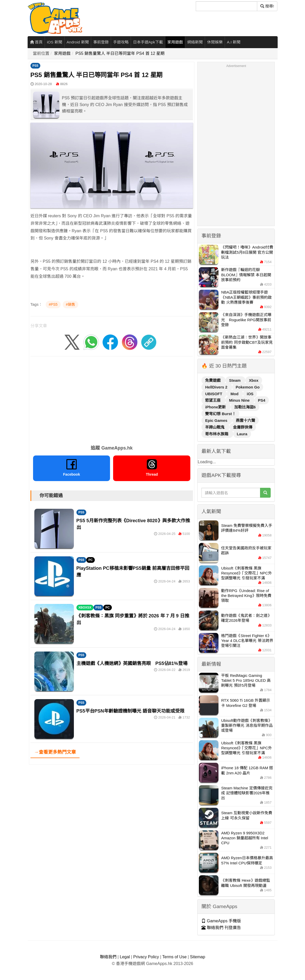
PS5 (36, 66)
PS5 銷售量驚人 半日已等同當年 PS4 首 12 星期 (120, 53)
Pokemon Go (248, 387)
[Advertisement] (112, 399)
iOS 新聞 (55, 42)
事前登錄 (101, 42)
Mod (235, 394)
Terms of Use (174, 957)
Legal (125, 957)
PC (91, 560)
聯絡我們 (108, 957)
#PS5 (53, 304)
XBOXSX (85, 608)
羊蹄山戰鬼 (215, 427)
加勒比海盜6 (245, 407)
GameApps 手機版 (221, 921)
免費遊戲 (213, 380)
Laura (242, 434)
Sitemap (198, 957)
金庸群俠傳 (243, 427)
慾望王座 (213, 400)
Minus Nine (240, 400)
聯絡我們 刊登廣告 (221, 928)
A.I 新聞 (234, 42)
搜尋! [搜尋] (267, 6)
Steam (235, 380)
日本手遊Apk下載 (148, 42)
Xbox (254, 380)
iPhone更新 (216, 407)
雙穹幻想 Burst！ (220, 414)
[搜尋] (226, 6)
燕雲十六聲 (245, 420)
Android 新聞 (78, 42)
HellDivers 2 (217, 387)
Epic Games (217, 420)
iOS (250, 394)
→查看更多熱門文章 (55, 752)
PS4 (262, 400)
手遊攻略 (121, 42)
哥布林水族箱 (217, 434)
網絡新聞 (195, 42)
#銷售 (71, 304)
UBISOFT (214, 394)
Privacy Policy (146, 957)
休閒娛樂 (215, 42)
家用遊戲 (175, 42)
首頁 (36, 42)
